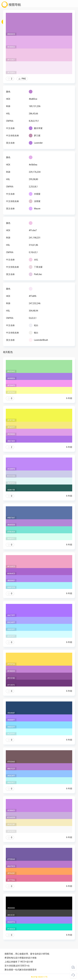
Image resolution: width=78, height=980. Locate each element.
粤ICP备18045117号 (39, 977)
